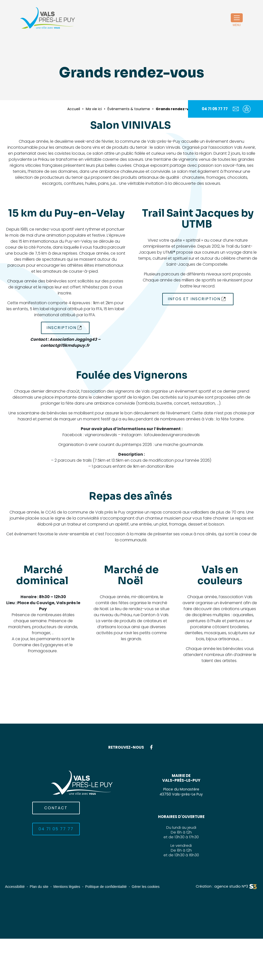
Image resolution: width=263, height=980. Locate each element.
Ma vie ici (94, 109)
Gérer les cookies (152, 886)
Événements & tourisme (129, 109)
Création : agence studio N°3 (221, 886)
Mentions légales (69, 886)
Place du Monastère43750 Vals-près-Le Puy (181, 792)
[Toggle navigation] (237, 18)
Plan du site (40, 886)
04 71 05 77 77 (215, 109)
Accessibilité (15, 886)
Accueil (74, 109)
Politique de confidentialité (110, 886)
